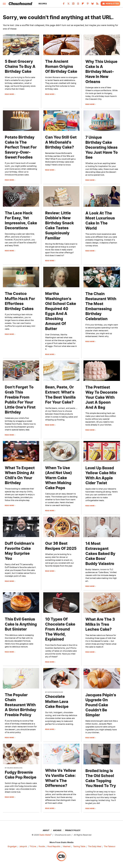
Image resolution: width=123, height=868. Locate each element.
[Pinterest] (88, 4)
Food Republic (54, 847)
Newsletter (110, 4)
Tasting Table (79, 847)
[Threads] (78, 4)
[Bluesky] (92, 4)
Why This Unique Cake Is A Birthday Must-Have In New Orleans (101, 72)
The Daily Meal (95, 847)
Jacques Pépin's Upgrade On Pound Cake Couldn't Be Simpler (101, 705)
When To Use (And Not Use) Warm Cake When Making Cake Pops (59, 478)
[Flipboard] (83, 4)
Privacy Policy (73, 830)
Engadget (12, 847)
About (46, 830)
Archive (57, 830)
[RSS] (97, 4)
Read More (9, 94)
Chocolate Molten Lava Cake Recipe (57, 701)
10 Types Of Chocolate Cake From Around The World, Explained (60, 629)
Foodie (42, 847)
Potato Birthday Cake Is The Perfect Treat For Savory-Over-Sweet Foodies (21, 147)
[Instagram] (73, 4)
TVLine (33, 847)
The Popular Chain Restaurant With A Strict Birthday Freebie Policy (20, 705)
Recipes (43, 4)
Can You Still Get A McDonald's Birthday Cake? (61, 142)
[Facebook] (64, 4)
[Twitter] (68, 4)
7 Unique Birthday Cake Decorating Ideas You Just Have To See (102, 147)
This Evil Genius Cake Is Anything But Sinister (21, 624)
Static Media (45, 835)
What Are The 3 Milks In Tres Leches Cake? (100, 624)
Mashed (67, 847)
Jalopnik (23, 847)
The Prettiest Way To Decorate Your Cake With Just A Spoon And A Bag (101, 397)
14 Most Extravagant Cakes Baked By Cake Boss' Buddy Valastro (100, 553)
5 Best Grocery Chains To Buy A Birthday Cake (20, 66)
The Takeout (110, 847)
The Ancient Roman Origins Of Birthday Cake (61, 66)
